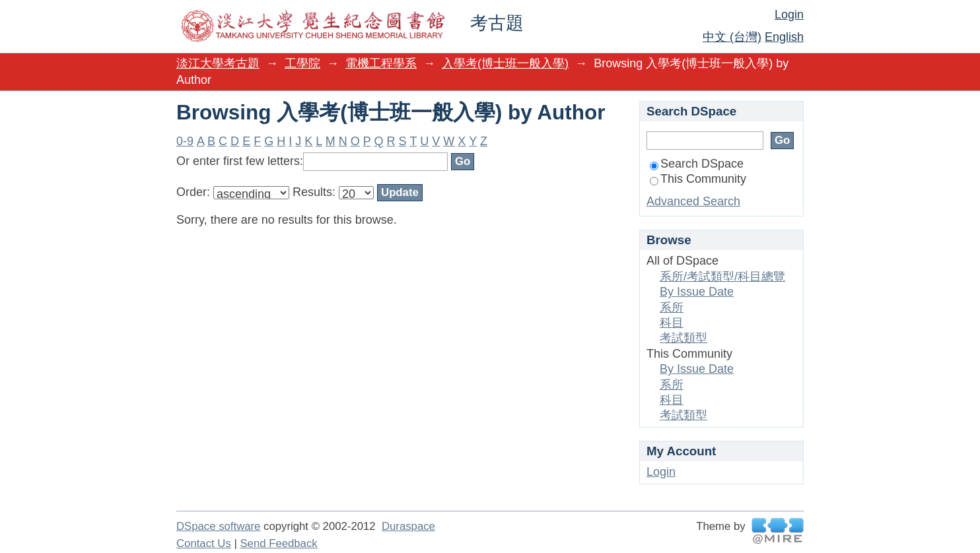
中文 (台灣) (732, 37)
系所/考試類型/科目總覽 (722, 276)
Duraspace (408, 526)
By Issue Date (697, 292)
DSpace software (218, 526)
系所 (672, 308)
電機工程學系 (381, 63)
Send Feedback (278, 543)
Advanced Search (693, 201)
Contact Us (204, 543)
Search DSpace (697, 164)
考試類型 (683, 338)
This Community (698, 179)
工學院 (302, 63)
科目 (672, 323)
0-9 (185, 141)
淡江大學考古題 (218, 63)
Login (789, 15)
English (784, 37)
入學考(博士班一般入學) (505, 63)
